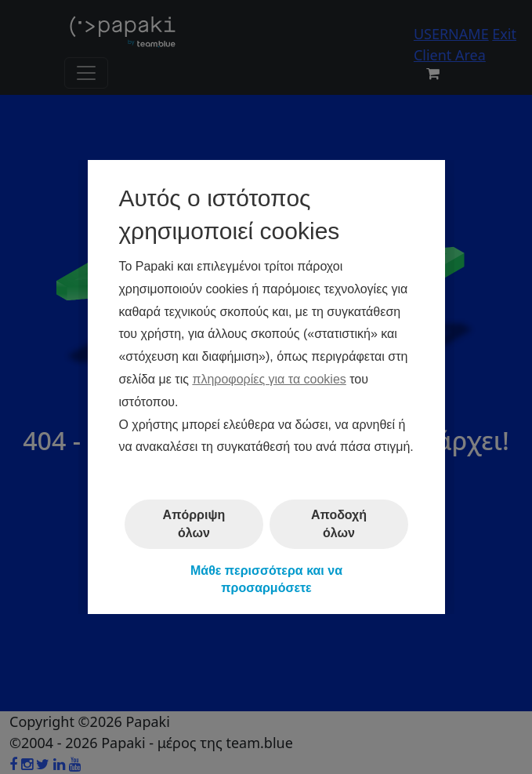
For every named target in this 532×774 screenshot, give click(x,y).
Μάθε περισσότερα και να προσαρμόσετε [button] (266, 579)
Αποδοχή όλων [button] (339, 523)
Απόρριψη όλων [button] (194, 523)
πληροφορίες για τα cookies (269, 379)
